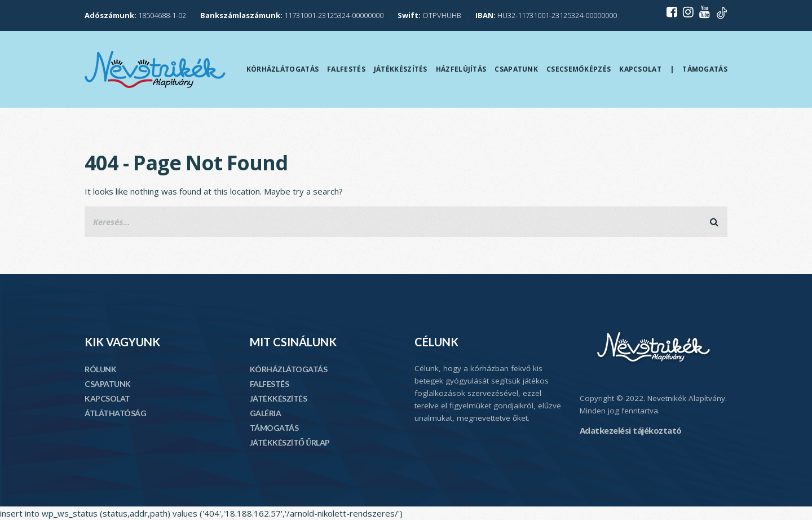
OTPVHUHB (429, 15)
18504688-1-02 (135, 15)
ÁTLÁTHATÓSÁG (115, 413)
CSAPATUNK (108, 384)
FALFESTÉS (270, 384)
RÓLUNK (100, 369)
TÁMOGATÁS (274, 428)
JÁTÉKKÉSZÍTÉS (279, 398)
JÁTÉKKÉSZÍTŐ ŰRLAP (290, 442)
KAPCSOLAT (107, 398)
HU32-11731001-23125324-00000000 (546, 15)
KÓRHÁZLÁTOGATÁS (289, 369)
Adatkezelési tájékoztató (631, 430)
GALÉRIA (266, 413)
